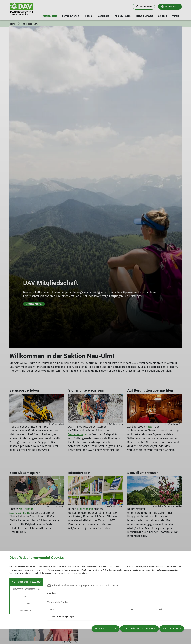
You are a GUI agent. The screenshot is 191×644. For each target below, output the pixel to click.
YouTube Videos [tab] (26, 611)
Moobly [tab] (26, 596)
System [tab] (26, 603)
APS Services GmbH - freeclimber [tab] (26, 582)
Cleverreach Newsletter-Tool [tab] (26, 589)
